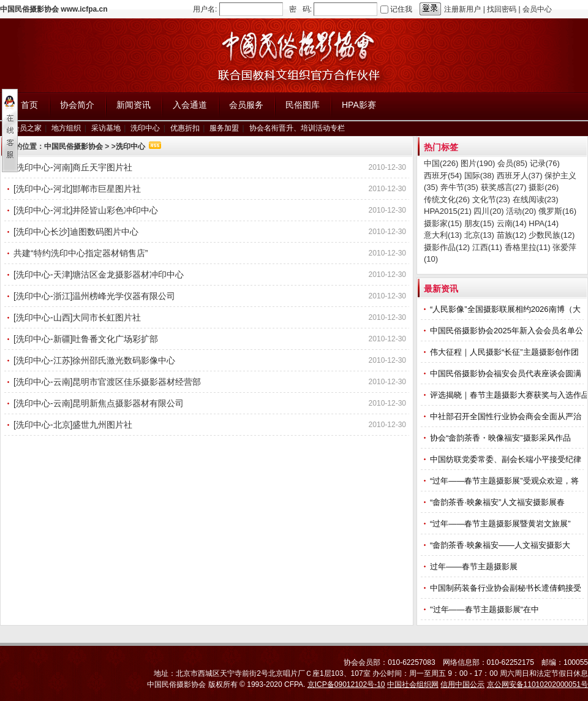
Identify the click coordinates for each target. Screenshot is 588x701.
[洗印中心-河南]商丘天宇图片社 (73, 167)
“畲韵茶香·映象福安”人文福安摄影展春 (499, 502)
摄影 (544, 187)
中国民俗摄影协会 (73, 146)
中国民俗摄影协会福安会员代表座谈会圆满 (507, 373)
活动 (521, 211)
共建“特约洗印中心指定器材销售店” (81, 253)
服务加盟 (224, 128)
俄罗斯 (557, 211)
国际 (479, 176)
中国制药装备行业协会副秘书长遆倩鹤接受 (507, 588)
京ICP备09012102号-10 (346, 684)
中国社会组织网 (413, 684)
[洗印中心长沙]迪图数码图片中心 (76, 232)
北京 (479, 235)
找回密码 (502, 9)
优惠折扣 (185, 128)
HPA (544, 223)
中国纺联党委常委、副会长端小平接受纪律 (507, 459)
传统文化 (447, 199)
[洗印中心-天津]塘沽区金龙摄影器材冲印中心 (99, 275)
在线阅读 (536, 199)
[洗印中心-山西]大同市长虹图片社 (77, 317)
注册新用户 (462, 9)
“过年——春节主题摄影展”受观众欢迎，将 (505, 481)
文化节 (491, 199)
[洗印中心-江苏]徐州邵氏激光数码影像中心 (94, 360)
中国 (441, 163)
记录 (545, 163)
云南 (512, 223)
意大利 (443, 235)
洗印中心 (145, 128)
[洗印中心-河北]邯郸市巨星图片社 (77, 189)
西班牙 (443, 176)
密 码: (300, 9)
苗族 (512, 235)
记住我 (401, 9)
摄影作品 (447, 247)
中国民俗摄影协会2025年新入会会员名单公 (508, 331)
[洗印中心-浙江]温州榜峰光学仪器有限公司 (94, 296)
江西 (487, 247)
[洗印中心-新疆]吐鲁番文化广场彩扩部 (86, 339)
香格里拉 (528, 247)
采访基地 (106, 128)
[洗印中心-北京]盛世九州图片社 (73, 425)
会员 (512, 163)
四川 (488, 211)
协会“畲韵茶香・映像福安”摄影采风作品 (501, 438)
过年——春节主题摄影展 (474, 566)
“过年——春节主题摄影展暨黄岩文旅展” (501, 524)
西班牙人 (520, 176)
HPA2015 (448, 211)
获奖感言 (504, 187)
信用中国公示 (462, 684)
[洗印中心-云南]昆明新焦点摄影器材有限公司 (99, 403)
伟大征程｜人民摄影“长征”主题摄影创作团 (505, 352)
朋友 (479, 223)
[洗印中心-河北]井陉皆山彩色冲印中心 (86, 210)
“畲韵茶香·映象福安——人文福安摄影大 (501, 545)
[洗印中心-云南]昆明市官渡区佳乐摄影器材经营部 (107, 382)
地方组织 (66, 128)
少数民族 (552, 235)
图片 (478, 163)
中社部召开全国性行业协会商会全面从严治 (507, 416)
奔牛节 (459, 187)
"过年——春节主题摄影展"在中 (486, 609)
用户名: (205, 9)
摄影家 (443, 223)
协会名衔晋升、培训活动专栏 (297, 128)
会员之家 (27, 128)
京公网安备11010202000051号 (537, 684)
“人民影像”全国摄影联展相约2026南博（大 (506, 309)
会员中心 (537, 9)
